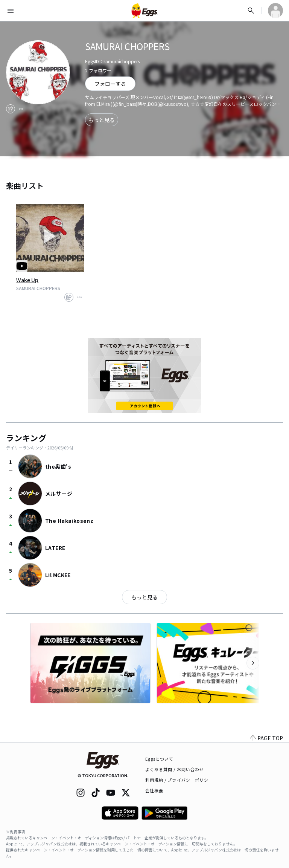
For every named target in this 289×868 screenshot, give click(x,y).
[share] (11, 109)
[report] (21, 109)
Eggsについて (160, 759)
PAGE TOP (266, 738)
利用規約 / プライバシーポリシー (179, 780)
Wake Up (27, 280)
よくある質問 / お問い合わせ (175, 769)
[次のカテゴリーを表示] (253, 663)
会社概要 (154, 790)
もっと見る (102, 120)
